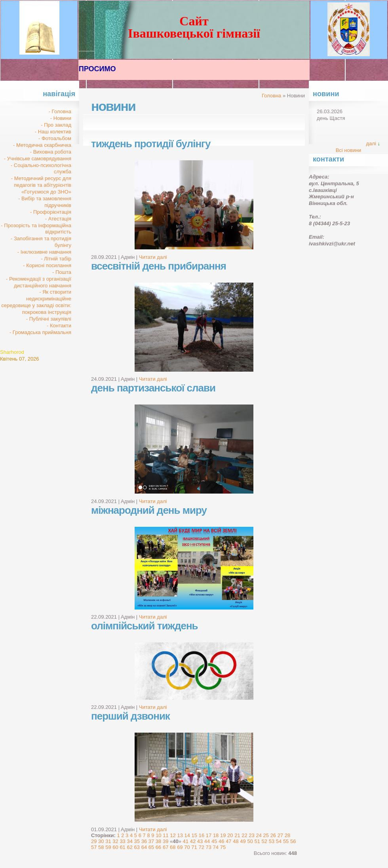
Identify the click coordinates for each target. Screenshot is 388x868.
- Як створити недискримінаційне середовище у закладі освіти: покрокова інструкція (36, 302)
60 (115, 847)
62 (129, 847)
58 (101, 847)
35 (137, 841)
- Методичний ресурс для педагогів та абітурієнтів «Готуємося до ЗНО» (41, 185)
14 (187, 835)
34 (129, 841)
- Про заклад (56, 125)
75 (223, 847)
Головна (271, 96)
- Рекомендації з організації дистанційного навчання (39, 282)
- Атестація (58, 219)
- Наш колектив (53, 132)
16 (202, 835)
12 (173, 835)
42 (193, 841)
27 (280, 835)
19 (223, 835)
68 (173, 847)
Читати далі (153, 257)
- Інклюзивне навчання (44, 252)
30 (101, 841)
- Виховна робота (51, 152)
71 (194, 847)
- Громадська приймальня (40, 332)
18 (216, 835)
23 (251, 835)
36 (144, 841)
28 (287, 835)
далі (371, 143)
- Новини (61, 118)
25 (266, 835)
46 (221, 841)
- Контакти (59, 326)
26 (273, 835)
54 (279, 841)
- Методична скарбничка (42, 145)
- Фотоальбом (55, 138)
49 (243, 841)
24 (259, 835)
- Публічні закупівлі (49, 319)
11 (165, 835)
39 (165, 841)
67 (165, 847)
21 (237, 835)
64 (144, 847)
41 (186, 841)
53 (272, 841)
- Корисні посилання (47, 265)
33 (122, 841)
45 (214, 841)
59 (108, 847)
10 (158, 835)
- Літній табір (56, 259)
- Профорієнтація (51, 212)
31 (108, 841)
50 (250, 841)
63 (137, 847)
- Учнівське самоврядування (38, 159)
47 (228, 841)
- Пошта (62, 272)
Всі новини (349, 150)
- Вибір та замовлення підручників (45, 202)
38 (158, 841)
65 (151, 847)
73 (209, 847)
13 (180, 835)
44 (207, 841)
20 (230, 835)
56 (293, 841)
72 (201, 847)
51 (257, 841)
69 (180, 847)
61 (122, 847)
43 (200, 841)
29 (94, 841)
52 (264, 841)
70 (187, 847)
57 (94, 847)
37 (151, 841)
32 (115, 841)
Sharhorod (12, 352)
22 (244, 835)
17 (209, 835)
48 (236, 841)
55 (286, 841)
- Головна (60, 111)
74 (216, 847)
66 (158, 847)
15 (194, 835)
